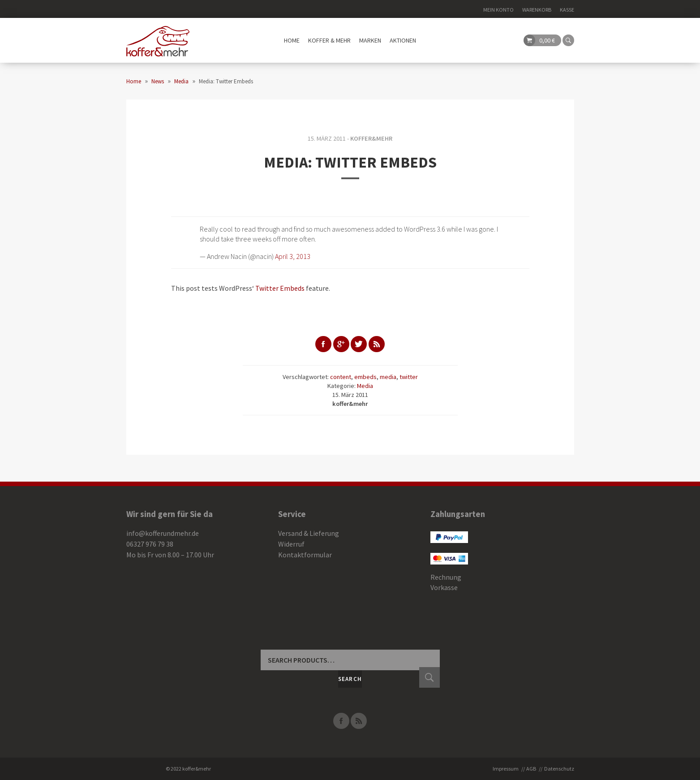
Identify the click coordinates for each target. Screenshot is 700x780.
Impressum (506, 769)
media (388, 377)
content (341, 377)
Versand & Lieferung (309, 533)
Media (365, 386)
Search (350, 679)
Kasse (567, 10)
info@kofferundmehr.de (163, 533)
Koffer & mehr (329, 40)
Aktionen (403, 40)
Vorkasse (444, 587)
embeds (365, 377)
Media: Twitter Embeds (350, 162)
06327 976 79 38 (150, 544)
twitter (409, 377)
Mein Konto (498, 10)
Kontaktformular (305, 555)
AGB (531, 769)
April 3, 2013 (293, 256)
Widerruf (291, 544)
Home (292, 40)
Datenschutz (559, 769)
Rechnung (446, 577)
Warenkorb (537, 10)
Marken (370, 40)
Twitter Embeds (280, 288)
